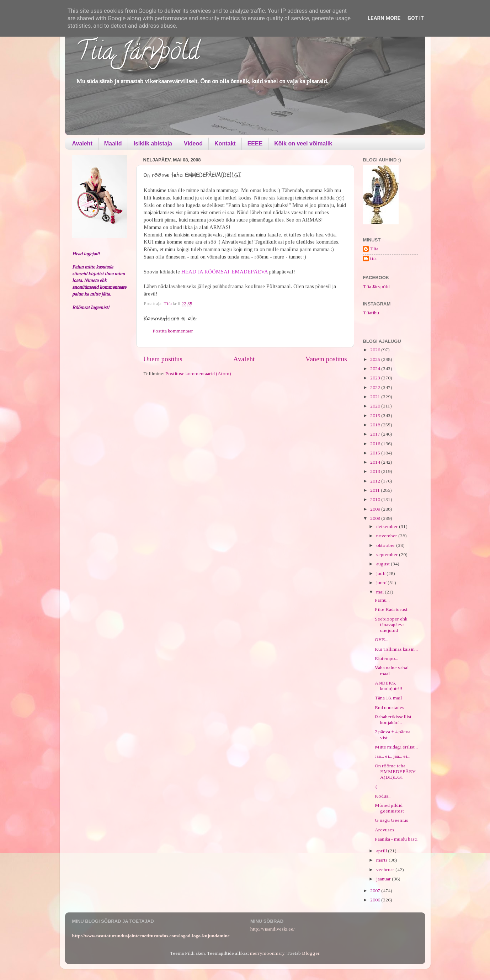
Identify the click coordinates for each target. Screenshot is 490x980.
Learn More (384, 18)
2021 (376, 397)
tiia (373, 258)
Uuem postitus (163, 359)
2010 (376, 499)
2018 (376, 425)
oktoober (386, 545)
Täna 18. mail (388, 698)
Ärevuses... (386, 830)
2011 (376, 490)
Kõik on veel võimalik (303, 143)
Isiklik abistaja (153, 143)
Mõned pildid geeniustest (389, 808)
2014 (376, 462)
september (388, 555)
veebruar (386, 870)
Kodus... (383, 796)
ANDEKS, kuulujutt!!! (388, 686)
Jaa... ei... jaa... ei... (393, 756)
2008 (376, 518)
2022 (376, 387)
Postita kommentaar (173, 331)
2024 (376, 369)
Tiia (374, 249)
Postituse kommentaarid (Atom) (198, 374)
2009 (376, 509)
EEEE (255, 143)
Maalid (113, 143)
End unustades (390, 707)
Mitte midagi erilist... (396, 747)
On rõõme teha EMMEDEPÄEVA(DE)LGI (395, 771)
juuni (382, 583)
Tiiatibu (371, 313)
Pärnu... (382, 600)
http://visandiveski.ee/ (273, 929)
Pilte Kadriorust (391, 609)
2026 (376, 350)
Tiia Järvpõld (137, 54)
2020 (376, 406)
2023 (376, 378)
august (384, 564)
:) (376, 786)
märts (382, 860)
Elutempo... (387, 658)
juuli (381, 573)
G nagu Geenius (392, 820)
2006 (376, 900)
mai (380, 592)
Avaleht (82, 143)
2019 (376, 416)
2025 (376, 359)
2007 (376, 891)
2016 (376, 444)
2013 (376, 471)
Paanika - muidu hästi (396, 839)
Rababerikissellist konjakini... (393, 720)
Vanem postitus (326, 359)
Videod (193, 143)
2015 (376, 453)
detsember (388, 526)
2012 (376, 481)
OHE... (382, 640)
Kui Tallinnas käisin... (396, 649)
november (387, 536)
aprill (382, 851)
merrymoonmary (267, 953)
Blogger (311, 953)
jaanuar (384, 879)
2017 (376, 434)
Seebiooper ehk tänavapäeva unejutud (391, 625)
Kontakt (225, 143)
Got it (416, 18)
